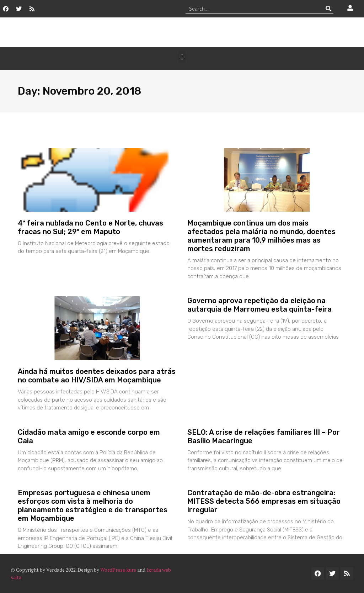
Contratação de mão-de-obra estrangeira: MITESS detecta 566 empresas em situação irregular (264, 501)
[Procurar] (328, 9)
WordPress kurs (118, 570)
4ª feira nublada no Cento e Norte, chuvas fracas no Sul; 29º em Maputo (90, 227)
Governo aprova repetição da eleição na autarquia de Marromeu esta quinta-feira (259, 305)
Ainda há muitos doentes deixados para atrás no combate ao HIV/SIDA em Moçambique (97, 376)
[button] (182, 57)
